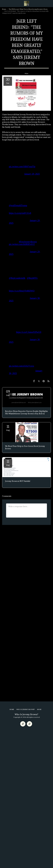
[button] (3, 3)
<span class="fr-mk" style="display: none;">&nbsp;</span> (26, 160)
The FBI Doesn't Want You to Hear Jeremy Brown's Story (28, 9)
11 (8, 428)
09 (8, 393)
